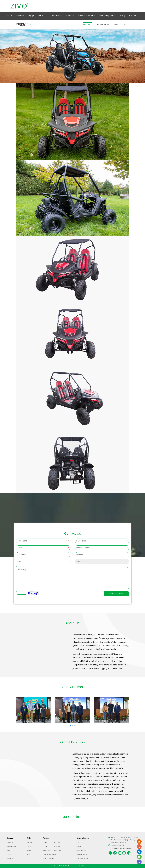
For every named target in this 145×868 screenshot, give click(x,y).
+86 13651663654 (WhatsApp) (122, 848)
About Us (10, 842)
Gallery (122, 16)
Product (46, 838)
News (29, 851)
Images (29, 842)
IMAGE (117, 24)
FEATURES (88, 24)
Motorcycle (57, 16)
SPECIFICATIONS (103, 24)
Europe (79, 846)
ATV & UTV (43, 16)
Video (29, 846)
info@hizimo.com (118, 845)
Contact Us (10, 858)
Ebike (9, 16)
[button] (71, 725)
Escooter (20, 16)
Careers (9, 854)
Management (11, 846)
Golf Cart (70, 16)
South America (82, 854)
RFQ (125, 24)
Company (10, 838)
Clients (9, 850)
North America (82, 850)
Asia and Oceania (83, 858)
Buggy (31, 16)
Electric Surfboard (86, 16)
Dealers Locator (83, 838)
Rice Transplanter (107, 16)
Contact (133, 16)
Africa (79, 842)
